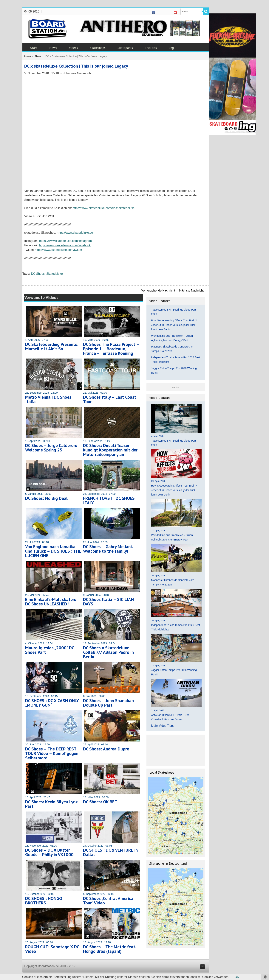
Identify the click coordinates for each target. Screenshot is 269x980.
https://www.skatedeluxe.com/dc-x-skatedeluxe (104, 208)
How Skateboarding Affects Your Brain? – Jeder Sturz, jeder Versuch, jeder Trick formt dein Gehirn (175, 325)
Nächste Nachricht (191, 290)
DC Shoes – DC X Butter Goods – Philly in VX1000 (49, 852)
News (53, 48)
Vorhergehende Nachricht (158, 290)
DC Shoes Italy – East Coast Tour (110, 399)
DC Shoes (38, 274)
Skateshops (98, 48)
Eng (171, 48)
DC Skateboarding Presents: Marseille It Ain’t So (52, 346)
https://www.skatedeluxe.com (76, 233)
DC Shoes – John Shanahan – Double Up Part (110, 703)
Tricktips (151, 48)
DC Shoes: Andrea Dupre (106, 749)
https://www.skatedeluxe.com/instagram (65, 241)
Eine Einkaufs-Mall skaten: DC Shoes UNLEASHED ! (51, 602)
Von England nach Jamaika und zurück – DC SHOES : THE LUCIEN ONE (53, 551)
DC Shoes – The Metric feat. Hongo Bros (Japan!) (110, 949)
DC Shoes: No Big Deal (46, 498)
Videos (73, 48)
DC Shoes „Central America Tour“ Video (108, 901)
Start (34, 48)
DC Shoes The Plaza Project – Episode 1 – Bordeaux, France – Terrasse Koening (111, 349)
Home (28, 56)
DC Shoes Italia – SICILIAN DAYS (108, 602)
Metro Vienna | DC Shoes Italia (48, 399)
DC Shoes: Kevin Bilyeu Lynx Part (51, 804)
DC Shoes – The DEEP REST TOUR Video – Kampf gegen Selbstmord (52, 753)
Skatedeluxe (55, 274)
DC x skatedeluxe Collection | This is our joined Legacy (76, 66)
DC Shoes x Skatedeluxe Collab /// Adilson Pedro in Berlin (108, 652)
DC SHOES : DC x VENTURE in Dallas (110, 852)
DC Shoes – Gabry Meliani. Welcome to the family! (108, 549)
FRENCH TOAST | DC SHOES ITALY (109, 500)
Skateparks (125, 48)
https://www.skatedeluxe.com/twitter (58, 250)
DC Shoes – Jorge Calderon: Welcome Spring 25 (51, 448)
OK (237, 977)
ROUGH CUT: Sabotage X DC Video (52, 949)
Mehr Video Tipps (163, 726)
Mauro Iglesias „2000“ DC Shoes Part (50, 650)
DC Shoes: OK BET (100, 802)
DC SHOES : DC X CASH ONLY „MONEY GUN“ (52, 703)
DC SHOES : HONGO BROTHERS (44, 901)
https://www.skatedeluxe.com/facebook (65, 245)
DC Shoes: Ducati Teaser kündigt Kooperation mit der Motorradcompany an (110, 450)
